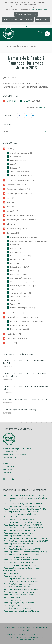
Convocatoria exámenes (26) (18, 189)
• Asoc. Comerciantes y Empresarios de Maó (21, 595)
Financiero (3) (12, 202)
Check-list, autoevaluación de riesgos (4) (27, 322)
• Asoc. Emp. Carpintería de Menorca (18, 544)
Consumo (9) (15, 252)
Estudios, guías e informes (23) (19, 193)
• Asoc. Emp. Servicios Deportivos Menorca (21, 589)
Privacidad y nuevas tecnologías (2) (25, 286)
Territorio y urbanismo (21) (21, 293)
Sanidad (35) (15, 289)
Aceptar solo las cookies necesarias (18, 19)
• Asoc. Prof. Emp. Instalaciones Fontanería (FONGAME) (26, 541)
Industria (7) (15, 168)
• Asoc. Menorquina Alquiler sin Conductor (20, 560)
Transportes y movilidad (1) (21, 175)
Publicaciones (44, 107)
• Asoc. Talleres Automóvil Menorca (17, 517)
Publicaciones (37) (14, 334)
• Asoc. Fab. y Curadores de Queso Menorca (21, 506)
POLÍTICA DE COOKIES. (39, 9)
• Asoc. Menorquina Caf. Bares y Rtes (18, 563)
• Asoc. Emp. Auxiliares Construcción (18, 533)
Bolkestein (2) (16, 245)
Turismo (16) (12, 343)
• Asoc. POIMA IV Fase (12, 600)
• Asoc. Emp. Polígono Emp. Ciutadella (18, 603)
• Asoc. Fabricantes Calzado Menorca (18, 520)
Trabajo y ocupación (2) (20, 172)
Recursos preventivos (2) (21, 325)
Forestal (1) (15, 263)
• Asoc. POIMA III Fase (12, 597)
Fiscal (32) (10, 207)
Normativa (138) (13, 233)
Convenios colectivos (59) (17, 185)
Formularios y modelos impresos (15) (22, 216)
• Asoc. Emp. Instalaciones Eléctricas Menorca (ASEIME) (25, 538)
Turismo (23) (15, 304)
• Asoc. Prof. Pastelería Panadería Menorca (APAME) (24, 509)
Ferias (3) (10, 198)
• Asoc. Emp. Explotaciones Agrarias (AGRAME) (22, 549)
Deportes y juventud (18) (20, 256)
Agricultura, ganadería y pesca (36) (24, 237)
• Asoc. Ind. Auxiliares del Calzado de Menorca (22, 522)
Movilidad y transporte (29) (17, 229)
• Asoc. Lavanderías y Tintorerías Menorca (20, 581)
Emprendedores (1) (18, 160)
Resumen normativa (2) (20, 329)
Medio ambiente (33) (19, 274)
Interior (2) (14, 271)
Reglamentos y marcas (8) (17, 338)
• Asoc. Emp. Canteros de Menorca (17, 536)
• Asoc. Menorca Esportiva (14, 576)
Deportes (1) (15, 157)
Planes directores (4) (15, 313)
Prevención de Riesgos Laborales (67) (22, 317)
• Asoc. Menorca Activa (12, 573)
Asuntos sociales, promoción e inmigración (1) (29, 241)
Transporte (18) (17, 300)
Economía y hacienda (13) (21, 260)
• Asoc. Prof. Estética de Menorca (17, 587)
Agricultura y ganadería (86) (21, 153)
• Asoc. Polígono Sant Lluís (14, 606)
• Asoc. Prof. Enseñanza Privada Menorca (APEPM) (24, 495)
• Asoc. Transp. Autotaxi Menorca (17, 557)
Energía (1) (15, 164)
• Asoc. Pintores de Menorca (15, 547)
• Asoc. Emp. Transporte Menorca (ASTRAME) (21, 555)
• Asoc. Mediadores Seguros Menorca (19, 592)
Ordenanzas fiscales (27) (20, 278)
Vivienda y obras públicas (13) (22, 308)
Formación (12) (12, 211)
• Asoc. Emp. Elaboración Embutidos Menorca (22, 512)
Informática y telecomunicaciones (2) (21, 220)
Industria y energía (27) (20, 267)
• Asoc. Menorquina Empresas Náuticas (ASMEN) (23, 528)
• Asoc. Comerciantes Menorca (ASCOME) (20, 565)
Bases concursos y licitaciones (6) (20, 180)
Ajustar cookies (42, 19)
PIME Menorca (24, 627)
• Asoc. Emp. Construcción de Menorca (19, 530)
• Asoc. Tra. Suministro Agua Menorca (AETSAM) (22, 504)
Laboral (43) (11, 224)
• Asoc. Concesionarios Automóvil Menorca (21, 514)
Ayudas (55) (11, 149)
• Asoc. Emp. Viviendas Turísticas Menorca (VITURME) (25, 552)
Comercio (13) (16, 249)
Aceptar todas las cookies (26, 14)
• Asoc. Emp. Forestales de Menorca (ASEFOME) (22, 525)
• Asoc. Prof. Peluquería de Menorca (18, 584)
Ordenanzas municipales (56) (22, 282)
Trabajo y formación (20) (20, 297)
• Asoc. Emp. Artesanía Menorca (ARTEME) (20, 579)
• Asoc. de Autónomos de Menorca (17, 608)
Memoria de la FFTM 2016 (18, 101)
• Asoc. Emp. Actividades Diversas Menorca (21, 611)
